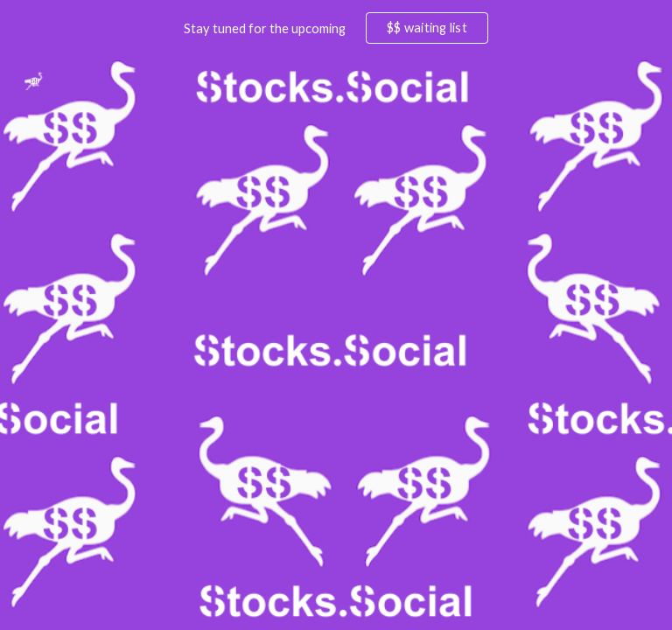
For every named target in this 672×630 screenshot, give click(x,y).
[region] (336, 28)
